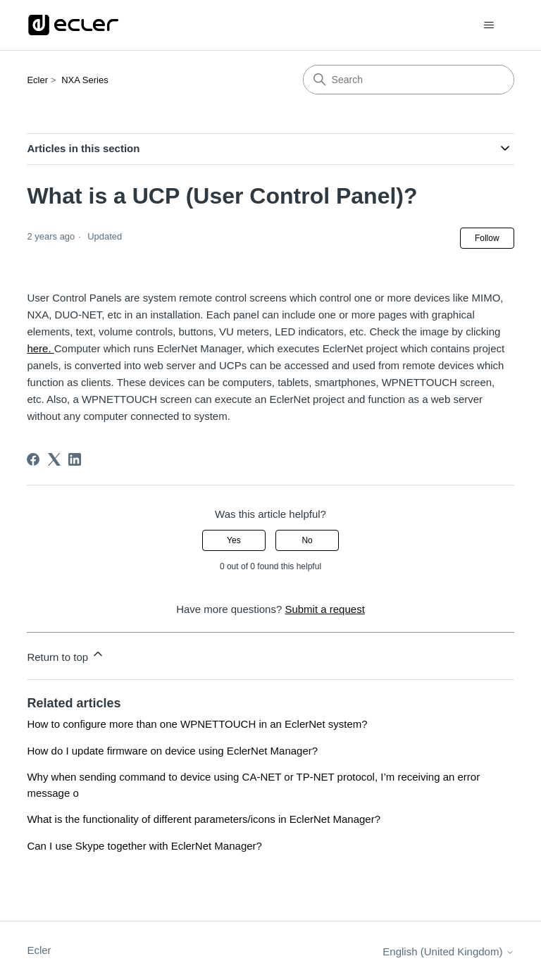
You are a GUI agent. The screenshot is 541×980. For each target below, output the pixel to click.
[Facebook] (33, 459)
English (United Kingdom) (448, 951)
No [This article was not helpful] (307, 540)
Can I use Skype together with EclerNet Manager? (144, 846)
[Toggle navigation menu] (489, 25)
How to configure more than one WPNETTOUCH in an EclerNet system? (197, 724)
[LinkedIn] (75, 459)
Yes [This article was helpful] (234, 540)
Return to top (66, 655)
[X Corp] (54, 459)
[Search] (409, 80)
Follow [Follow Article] (487, 238)
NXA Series (85, 80)
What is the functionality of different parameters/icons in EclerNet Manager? (204, 819)
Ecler (37, 80)
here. (40, 348)
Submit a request (324, 609)
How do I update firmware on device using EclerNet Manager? (172, 751)
